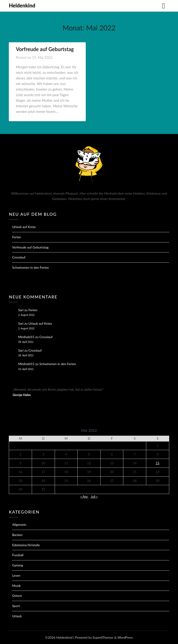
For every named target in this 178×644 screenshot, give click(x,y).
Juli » (94, 496)
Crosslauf (19, 257)
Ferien (16, 237)
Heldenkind (22, 5)
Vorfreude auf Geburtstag (45, 49)
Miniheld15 (26, 337)
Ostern (17, 596)
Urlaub (17, 616)
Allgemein (19, 525)
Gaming (17, 565)
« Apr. (84, 496)
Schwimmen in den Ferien (30, 267)
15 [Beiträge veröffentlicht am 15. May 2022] (158, 463)
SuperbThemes (103, 637)
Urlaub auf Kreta (24, 227)
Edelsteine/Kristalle (26, 545)
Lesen (16, 575)
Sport (16, 606)
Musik (16, 586)
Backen (17, 535)
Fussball (18, 555)
